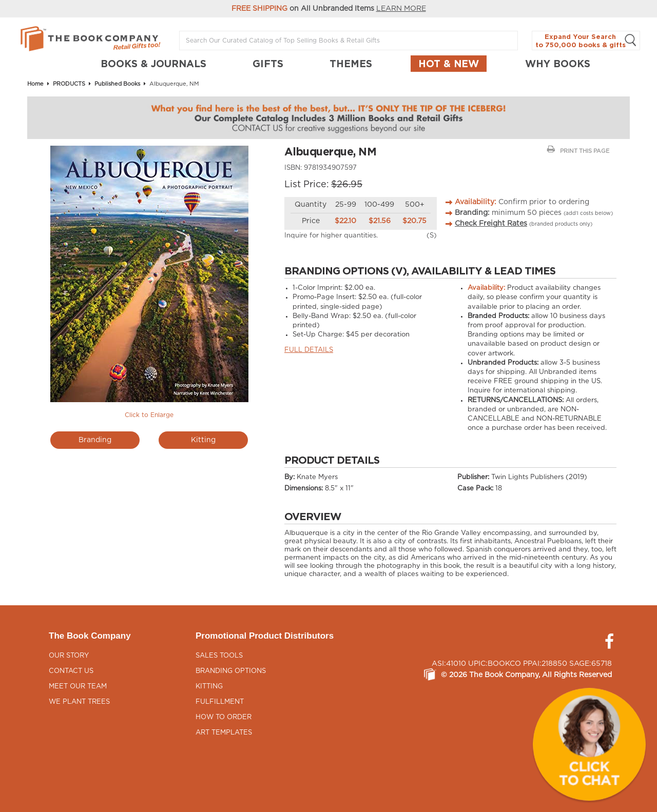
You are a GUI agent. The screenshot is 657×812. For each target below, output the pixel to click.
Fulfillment (220, 702)
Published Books (117, 84)
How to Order (224, 717)
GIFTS (268, 64)
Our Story (69, 656)
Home (35, 84)
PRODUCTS (69, 84)
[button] (589, 744)
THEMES (351, 64)
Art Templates (224, 733)
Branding (95, 440)
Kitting (203, 440)
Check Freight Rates (491, 224)
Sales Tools (219, 656)
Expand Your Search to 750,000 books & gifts (586, 41)
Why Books (558, 64)
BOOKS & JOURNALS (153, 64)
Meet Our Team (78, 687)
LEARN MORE (401, 9)
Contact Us (71, 671)
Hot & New (449, 64)
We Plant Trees (79, 702)
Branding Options (231, 671)
